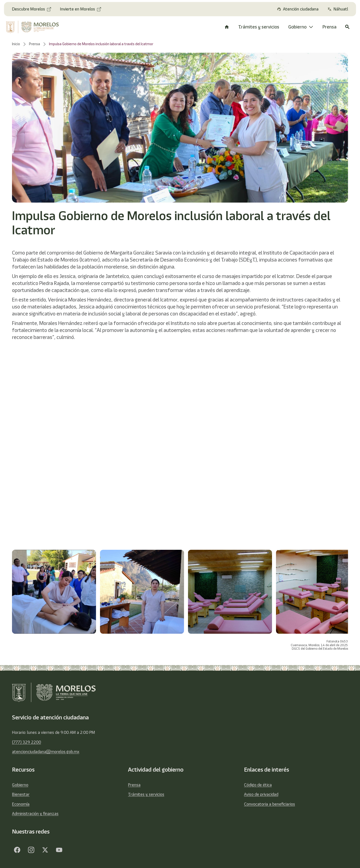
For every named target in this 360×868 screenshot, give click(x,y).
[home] (36, 27)
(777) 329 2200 (26, 742)
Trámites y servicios (146, 794)
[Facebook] (17, 850)
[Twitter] (45, 850)
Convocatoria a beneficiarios (269, 804)
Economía (21, 804)
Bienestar (21, 794)
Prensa (134, 785)
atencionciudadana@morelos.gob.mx (46, 752)
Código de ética (258, 785)
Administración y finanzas (35, 814)
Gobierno (20, 785)
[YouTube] (59, 850)
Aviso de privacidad (261, 794)
